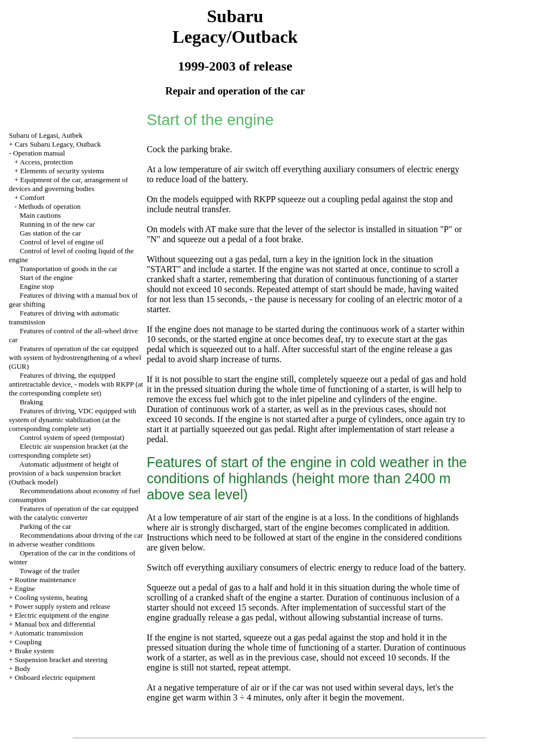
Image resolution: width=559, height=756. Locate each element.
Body (23, 669)
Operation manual (39, 153)
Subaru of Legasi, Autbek (46, 135)
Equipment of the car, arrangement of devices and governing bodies (69, 184)
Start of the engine (46, 277)
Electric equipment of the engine (62, 615)
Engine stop (37, 286)
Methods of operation (49, 206)
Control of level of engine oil (61, 242)
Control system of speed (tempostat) (72, 437)
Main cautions (40, 215)
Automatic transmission (49, 633)
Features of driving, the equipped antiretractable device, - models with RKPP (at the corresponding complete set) (76, 384)
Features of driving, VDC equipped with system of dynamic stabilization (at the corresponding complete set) (72, 420)
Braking (31, 402)
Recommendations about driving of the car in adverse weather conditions (76, 540)
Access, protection (47, 162)
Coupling (28, 642)
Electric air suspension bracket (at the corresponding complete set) (69, 451)
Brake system (34, 651)
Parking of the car (45, 526)
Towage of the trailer (49, 571)
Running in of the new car (57, 224)
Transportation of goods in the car (68, 269)
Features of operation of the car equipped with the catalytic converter (74, 513)
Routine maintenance (46, 580)
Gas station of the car (50, 233)
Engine (25, 589)
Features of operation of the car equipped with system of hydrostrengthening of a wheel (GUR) (75, 357)
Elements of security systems (62, 171)
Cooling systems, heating (51, 597)
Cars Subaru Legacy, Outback (58, 144)
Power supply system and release (63, 606)
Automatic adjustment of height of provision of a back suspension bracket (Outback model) (65, 473)
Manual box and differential (55, 624)
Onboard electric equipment (55, 677)
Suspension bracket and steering (61, 660)
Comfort (32, 197)
